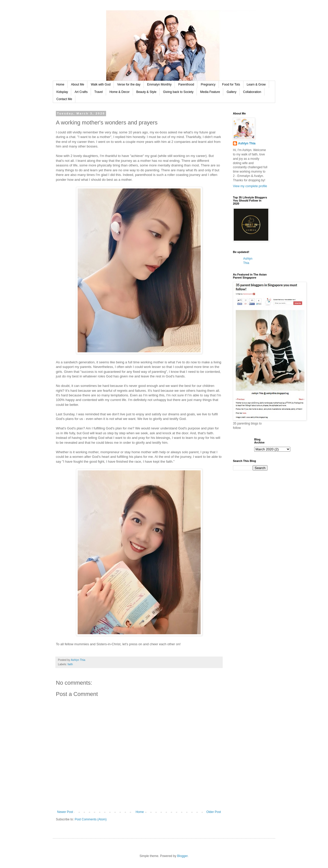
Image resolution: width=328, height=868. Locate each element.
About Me (78, 84)
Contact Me (64, 99)
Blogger (182, 856)
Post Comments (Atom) (91, 819)
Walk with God (101, 84)
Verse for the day (129, 84)
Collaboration (252, 92)
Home (60, 84)
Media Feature (210, 92)
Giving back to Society (178, 92)
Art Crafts (81, 92)
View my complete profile (250, 186)
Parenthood (186, 84)
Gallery (231, 92)
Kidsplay (62, 92)
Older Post (214, 812)
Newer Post (65, 812)
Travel (99, 92)
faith (70, 664)
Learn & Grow (256, 84)
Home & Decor (120, 92)
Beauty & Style (146, 92)
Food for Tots (231, 84)
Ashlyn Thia (247, 143)
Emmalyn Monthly (159, 84)
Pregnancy (208, 84)
